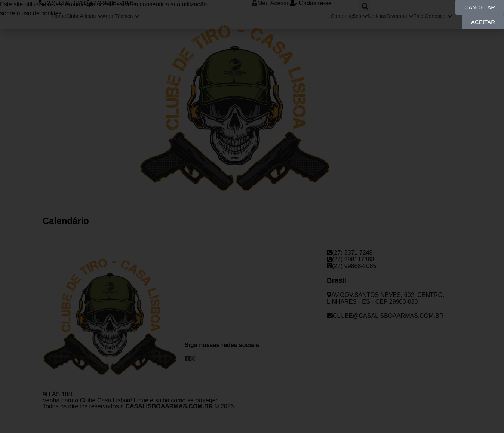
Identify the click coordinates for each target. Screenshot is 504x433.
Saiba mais (225, 4)
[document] (252, 216)
